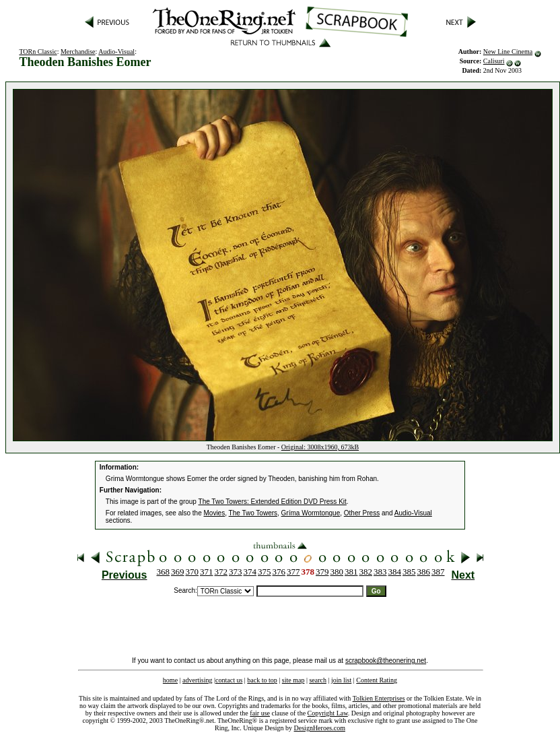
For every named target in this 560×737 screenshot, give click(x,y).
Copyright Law (328, 713)
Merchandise (78, 52)
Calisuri (494, 61)
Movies (215, 513)
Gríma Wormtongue (311, 513)
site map (293, 680)
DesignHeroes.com (320, 728)
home (170, 680)
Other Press (362, 513)
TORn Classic (38, 52)
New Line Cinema (508, 52)
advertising (197, 680)
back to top (262, 680)
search (318, 680)
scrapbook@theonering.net (386, 661)
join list (341, 680)
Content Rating (377, 680)
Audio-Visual (116, 52)
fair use (260, 713)
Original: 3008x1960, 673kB (320, 447)
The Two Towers (253, 513)
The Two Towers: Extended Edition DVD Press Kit (273, 502)
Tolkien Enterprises (379, 698)
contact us (229, 680)
